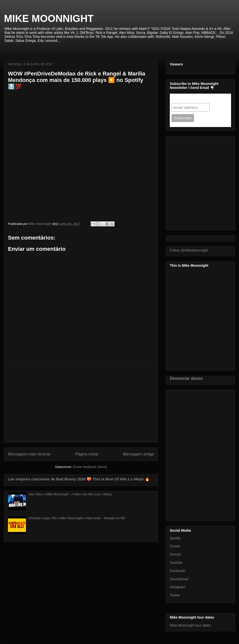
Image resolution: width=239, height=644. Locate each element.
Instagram (178, 587)
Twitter (175, 595)
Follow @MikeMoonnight (189, 250)
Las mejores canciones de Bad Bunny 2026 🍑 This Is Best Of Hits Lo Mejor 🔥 (79, 479)
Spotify (175, 538)
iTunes (175, 546)
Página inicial (87, 454)
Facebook (177, 571)
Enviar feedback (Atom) (90, 467)
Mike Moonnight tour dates (190, 625)
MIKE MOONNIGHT (49, 18)
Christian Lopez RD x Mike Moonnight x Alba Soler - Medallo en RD (77, 518)
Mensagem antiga (138, 454)
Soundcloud (179, 579)
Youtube (176, 563)
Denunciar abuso (186, 378)
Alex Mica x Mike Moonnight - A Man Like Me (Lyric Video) (70, 494)
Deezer (175, 554)
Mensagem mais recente (29, 454)
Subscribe (181, 98)
